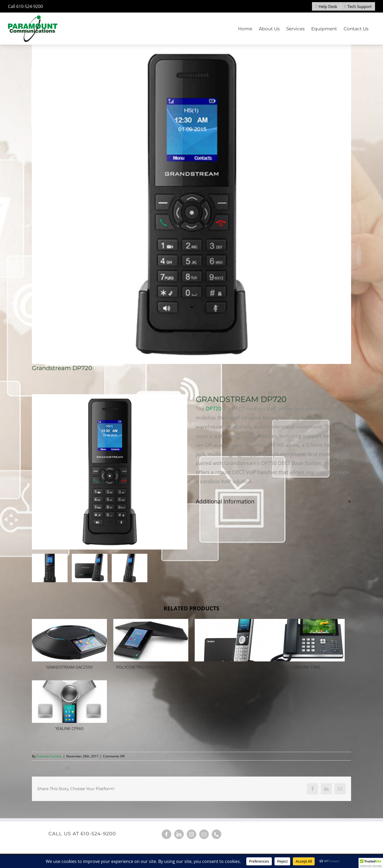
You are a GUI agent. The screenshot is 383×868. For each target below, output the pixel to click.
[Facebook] (166, 834)
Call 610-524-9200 (25, 6)
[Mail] (204, 834)
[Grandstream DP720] (191, 204)
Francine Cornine (49, 756)
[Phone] (217, 834)
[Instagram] (191, 834)
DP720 (214, 409)
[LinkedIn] (179, 834)
